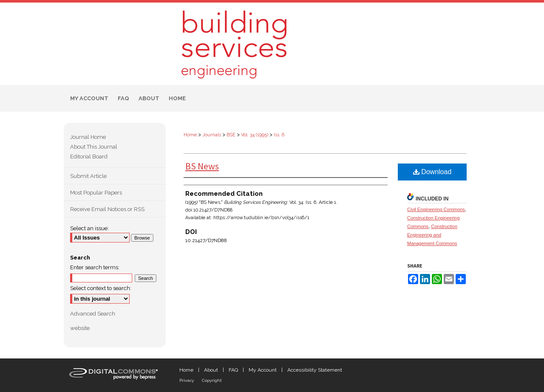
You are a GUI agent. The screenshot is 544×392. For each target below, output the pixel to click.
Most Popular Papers (96, 193)
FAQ (233, 370)
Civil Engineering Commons (436, 209)
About (211, 370)
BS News (202, 166)
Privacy (187, 380)
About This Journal (94, 147)
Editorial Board (89, 157)
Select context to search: (101, 288)
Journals (212, 135)
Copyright (212, 380)
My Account (263, 370)
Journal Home (88, 137)
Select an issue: (89, 228)
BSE (231, 135)
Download (432, 172)
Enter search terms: (95, 267)
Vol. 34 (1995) (255, 135)
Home (190, 135)
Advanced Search (93, 314)
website (80, 328)
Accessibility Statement (315, 370)
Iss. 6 (279, 135)
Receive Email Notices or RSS (107, 209)
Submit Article (88, 176)
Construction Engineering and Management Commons (432, 235)
